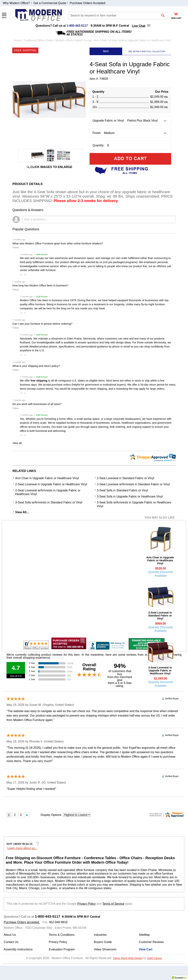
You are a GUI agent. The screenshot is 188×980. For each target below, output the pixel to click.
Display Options (51, 815)
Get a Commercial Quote (50, 3)
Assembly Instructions (18, 949)
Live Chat (139, 26)
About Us (10, 935)
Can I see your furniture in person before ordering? (42, 324)
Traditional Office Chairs (38, 40)
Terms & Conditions (62, 935)
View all (17, 443)
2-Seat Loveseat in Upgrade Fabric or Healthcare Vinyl (51, 484)
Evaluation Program (62, 949)
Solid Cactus (154, 958)
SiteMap (144, 935)
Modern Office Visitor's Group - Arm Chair (81, 40)
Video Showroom (105, 949)
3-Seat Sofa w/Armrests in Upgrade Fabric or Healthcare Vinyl (134, 504)
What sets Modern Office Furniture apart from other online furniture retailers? (58, 243)
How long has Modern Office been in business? (40, 285)
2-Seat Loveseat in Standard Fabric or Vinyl (125, 478)
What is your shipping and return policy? (36, 366)
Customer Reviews (151, 942)
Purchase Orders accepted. (22, 922)
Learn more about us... (22, 848)
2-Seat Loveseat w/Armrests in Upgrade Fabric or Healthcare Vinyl (48, 492)
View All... (22, 512)
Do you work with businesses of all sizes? (37, 404)
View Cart (146, 949)
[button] (21, 275)
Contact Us (11, 942)
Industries (100, 935)
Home (18, 40)
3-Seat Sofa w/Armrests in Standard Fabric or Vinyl (49, 502)
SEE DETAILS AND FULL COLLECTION (147, 51)
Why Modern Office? (16, 3)
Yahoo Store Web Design (128, 958)
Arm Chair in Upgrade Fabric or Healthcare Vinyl (47, 478)
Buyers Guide (103, 942)
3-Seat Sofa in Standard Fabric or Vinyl (122, 490)
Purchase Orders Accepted (87, 3)
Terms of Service (113, 904)
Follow (16, 248)
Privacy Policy (87, 904)
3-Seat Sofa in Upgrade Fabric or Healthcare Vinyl (130, 496)
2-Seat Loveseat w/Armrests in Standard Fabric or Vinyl (133, 484)
